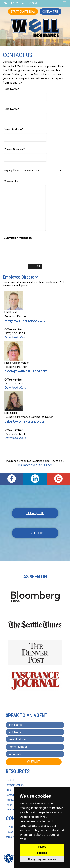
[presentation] (32, 248)
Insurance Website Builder (35, 465)
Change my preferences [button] (42, 859)
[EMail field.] (35, 739)
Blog (8, 790)
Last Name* (11, 109)
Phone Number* (14, 149)
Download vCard (15, 337)
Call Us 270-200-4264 (20, 3)
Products (11, 780)
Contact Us (50, 12)
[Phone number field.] (35, 747)
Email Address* (14, 129)
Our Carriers (13, 810)
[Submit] (35, 266)
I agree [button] (42, 847)
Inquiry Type (11, 170)
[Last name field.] (35, 732)
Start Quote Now (23, 12)
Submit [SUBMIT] (34, 762)
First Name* (11, 89)
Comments (11, 181)
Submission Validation (18, 238)
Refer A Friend (14, 805)
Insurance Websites (19, 461)
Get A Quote (35, 513)
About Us (11, 800)
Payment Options (15, 785)
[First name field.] (35, 725)
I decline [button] (42, 853)
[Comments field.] (35, 754)
